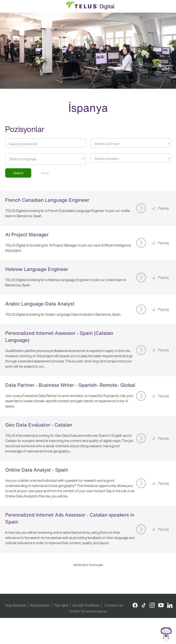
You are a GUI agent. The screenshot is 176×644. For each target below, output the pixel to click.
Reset (45, 173)
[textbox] (131, 144)
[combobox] (131, 143)
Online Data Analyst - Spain (37, 470)
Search (18, 173)
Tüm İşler (61, 605)
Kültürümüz (40, 605)
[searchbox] (29, 159)
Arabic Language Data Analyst (40, 304)
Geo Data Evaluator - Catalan (39, 425)
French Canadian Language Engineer (47, 200)
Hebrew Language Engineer (37, 269)
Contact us (114, 605)
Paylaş (163, 208)
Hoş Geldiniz (16, 605)
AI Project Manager (27, 235)
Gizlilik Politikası (86, 605)
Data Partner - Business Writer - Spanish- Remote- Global (70, 385)
